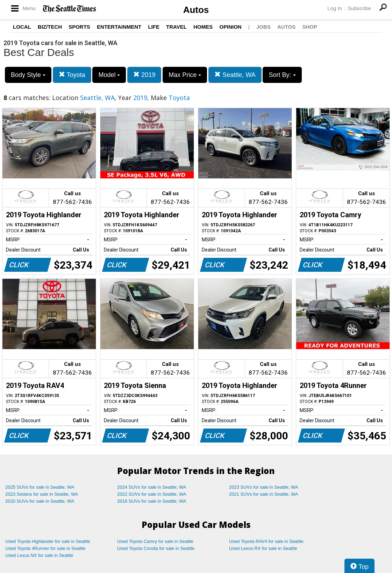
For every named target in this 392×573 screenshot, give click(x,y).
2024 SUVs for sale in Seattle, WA (152, 487)
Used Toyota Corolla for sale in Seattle (156, 548)
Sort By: (282, 75)
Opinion (230, 27)
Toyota (72, 75)
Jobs (263, 27)
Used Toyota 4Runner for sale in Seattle (45, 548)
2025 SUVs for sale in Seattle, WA (40, 487)
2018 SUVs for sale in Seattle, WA (152, 501)
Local (22, 27)
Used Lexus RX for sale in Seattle (263, 548)
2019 (144, 75)
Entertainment (119, 27)
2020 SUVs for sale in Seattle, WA (40, 501)
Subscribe (359, 8)
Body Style (28, 75)
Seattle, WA (235, 75)
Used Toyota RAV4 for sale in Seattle (266, 541)
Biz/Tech (50, 27)
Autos (196, 10)
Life (154, 27)
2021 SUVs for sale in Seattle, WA (264, 494)
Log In (335, 8)
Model (109, 75)
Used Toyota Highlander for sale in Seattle (48, 541)
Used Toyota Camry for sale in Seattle (155, 541)
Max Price (185, 75)
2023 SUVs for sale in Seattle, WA (264, 487)
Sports (79, 27)
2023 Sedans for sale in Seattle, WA (42, 494)
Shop (310, 27)
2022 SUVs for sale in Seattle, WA (152, 494)
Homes (203, 27)
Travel (176, 27)
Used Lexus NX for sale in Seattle (39, 555)
